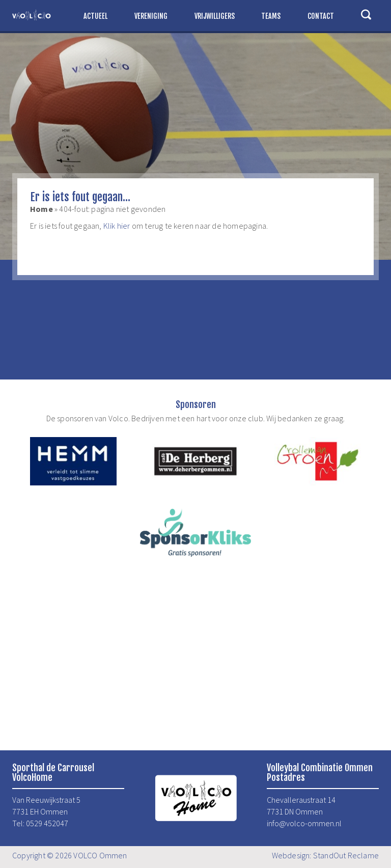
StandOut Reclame (346, 855)
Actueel (95, 16)
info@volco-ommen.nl (304, 823)
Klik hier (117, 226)
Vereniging (151, 16)
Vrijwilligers (215, 16)
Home (41, 209)
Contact (321, 16)
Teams (271, 16)
